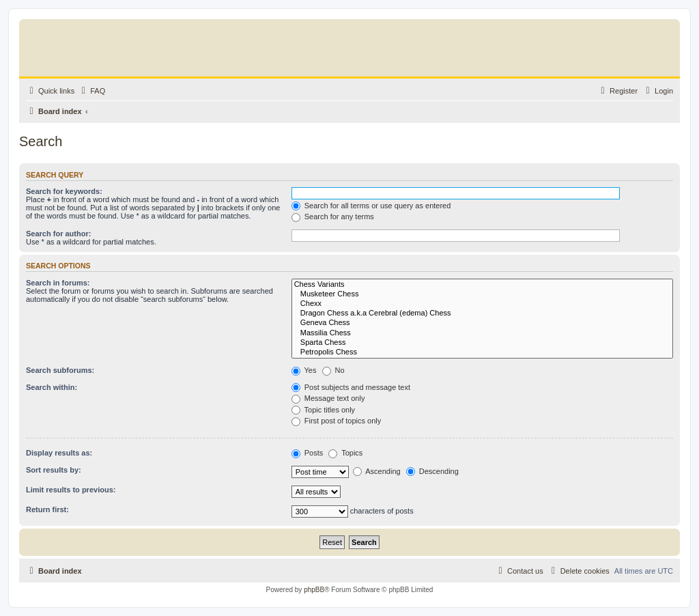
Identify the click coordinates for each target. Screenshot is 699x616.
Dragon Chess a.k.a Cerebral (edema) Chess (482, 313)
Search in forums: (58, 283)
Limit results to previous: (71, 490)
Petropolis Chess (482, 352)
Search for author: (58, 234)
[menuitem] (91, 91)
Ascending (377, 471)
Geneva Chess (482, 323)
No (333, 370)
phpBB (314, 590)
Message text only (328, 398)
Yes (304, 370)
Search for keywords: (64, 191)
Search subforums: (60, 370)
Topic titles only (323, 410)
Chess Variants (482, 285)
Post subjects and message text (351, 387)
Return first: (47, 509)
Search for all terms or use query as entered (371, 206)
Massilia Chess (482, 333)
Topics (345, 453)
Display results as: (59, 453)
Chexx (482, 304)
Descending (432, 471)
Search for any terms (333, 216)
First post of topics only (337, 421)
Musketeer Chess (482, 294)
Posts (308, 453)
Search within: (52, 387)
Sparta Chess (482, 343)
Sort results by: (54, 470)
